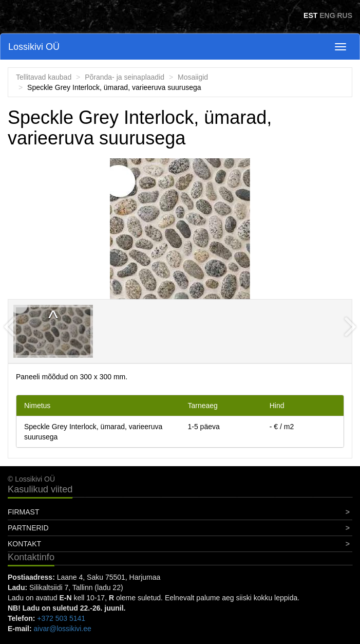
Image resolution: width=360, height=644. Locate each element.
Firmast (23, 512)
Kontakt (24, 544)
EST (310, 15)
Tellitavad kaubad (44, 77)
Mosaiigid (193, 77)
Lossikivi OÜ (34, 47)
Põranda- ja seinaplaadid (125, 77)
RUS (345, 15)
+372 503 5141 (61, 618)
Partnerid (28, 528)
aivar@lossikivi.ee (63, 629)
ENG (327, 15)
